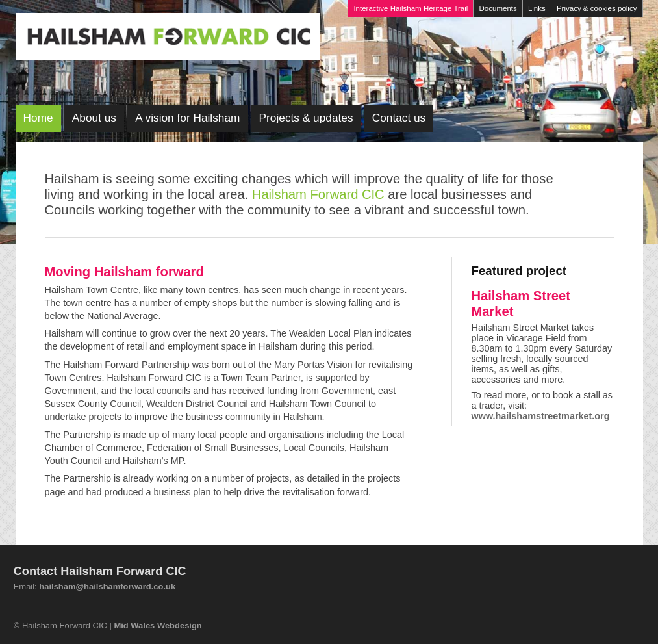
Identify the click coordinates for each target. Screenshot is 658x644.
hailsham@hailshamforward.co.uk (107, 586)
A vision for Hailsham (187, 118)
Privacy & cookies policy (597, 8)
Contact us (399, 118)
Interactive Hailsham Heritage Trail (411, 8)
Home (38, 118)
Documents (498, 8)
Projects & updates (306, 118)
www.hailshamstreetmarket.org (541, 416)
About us (94, 118)
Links (537, 8)
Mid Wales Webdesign (158, 625)
